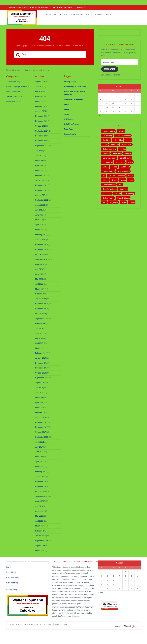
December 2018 (41, 363)
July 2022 (39, 151)
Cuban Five (125, 167)
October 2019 (41, 314)
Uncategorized (12, 101)
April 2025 (39, 96)
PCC (105, 202)
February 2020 (41, 294)
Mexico (106, 180)
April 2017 (39, 462)
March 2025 (40, 101)
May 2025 (39, 91)
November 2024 (41, 121)
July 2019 (39, 328)
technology (121, 162)
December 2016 (41, 481)
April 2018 (39, 402)
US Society (108, 136)
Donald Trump (126, 158)
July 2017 (39, 447)
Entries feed (11, 572)
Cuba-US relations (123, 136)
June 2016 (39, 511)
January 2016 (41, 536)
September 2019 (42, 319)
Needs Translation (13, 91)
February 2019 (41, 353)
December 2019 (41, 304)
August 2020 (40, 264)
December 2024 (41, 116)
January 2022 (41, 180)
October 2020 (41, 254)
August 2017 (40, 442)
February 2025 (41, 106)
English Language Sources (17, 87)
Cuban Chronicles (55, 14)
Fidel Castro (127, 145)
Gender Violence (110, 189)
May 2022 (39, 161)
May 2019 (39, 338)
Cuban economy (110, 149)
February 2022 (41, 175)
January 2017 (41, 477)
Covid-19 (107, 140)
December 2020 (41, 245)
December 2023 (41, 136)
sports (132, 202)
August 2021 (40, 205)
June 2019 (39, 333)
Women (122, 131)
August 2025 (40, 82)
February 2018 (41, 412)
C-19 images (69, 119)
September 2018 (42, 378)
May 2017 (39, 457)
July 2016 (39, 506)
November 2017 (41, 427)
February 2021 (41, 235)
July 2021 (39, 210)
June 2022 (39, 156)
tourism (128, 153)
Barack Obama (124, 198)
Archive (81, 7)
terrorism (124, 189)
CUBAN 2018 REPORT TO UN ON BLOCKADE (28, 7)
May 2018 (39, 398)
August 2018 (40, 383)
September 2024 (42, 131)
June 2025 (39, 87)
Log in (9, 567)
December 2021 (41, 185)
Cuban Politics (109, 171)
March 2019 (40, 348)
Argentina (114, 202)
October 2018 (41, 373)
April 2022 (39, 165)
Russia (115, 180)
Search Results (70, 134)
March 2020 (40, 289)
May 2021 (39, 220)
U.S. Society (129, 194)
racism (115, 167)
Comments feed (13, 578)
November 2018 (41, 368)
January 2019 (41, 358)
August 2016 (40, 501)
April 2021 (39, 225)
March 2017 (40, 467)
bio (104, 176)
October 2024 (41, 126)
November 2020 (41, 249)
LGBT (106, 145)
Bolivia (106, 167)
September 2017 (42, 437)
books (131, 176)
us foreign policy (110, 158)
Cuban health (109, 198)
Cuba (123, 180)
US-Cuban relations (117, 176)
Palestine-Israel (110, 185)
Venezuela (117, 153)
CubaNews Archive (71, 124)
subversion (108, 194)
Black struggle (124, 171)
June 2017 (39, 452)
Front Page (68, 129)
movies (123, 149)
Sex (121, 185)
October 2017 (41, 432)
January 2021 (41, 240)
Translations (102, 14)
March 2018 (40, 407)
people (129, 140)
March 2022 (40, 170)
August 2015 (40, 546)
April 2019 (39, 343)
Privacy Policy (12, 589)
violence (107, 153)
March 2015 (40, 551)
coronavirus (108, 162)
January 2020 (41, 299)
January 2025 (41, 111)
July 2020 (39, 269)
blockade (115, 145)
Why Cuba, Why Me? (62, 7)
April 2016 (39, 521)
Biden (124, 202)
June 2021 (39, 215)
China (131, 162)
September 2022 (42, 146)
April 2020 (39, 284)
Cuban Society (109, 131)
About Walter (80, 14)
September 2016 (42, 496)
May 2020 (39, 279)
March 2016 (40, 526)
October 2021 (41, 195)
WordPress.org (12, 583)
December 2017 (41, 422)
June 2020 (39, 274)
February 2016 (41, 531)
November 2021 (41, 190)
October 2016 (41, 491)
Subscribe (110, 69)
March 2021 (40, 230)
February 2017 (41, 472)
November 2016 (41, 486)
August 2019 (40, 323)
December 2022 (41, 141)
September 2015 (42, 541)
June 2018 (39, 393)
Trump (118, 194)
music (131, 180)
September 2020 (42, 259)
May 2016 (39, 516)
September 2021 (42, 200)
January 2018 (41, 417)
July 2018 (39, 388)
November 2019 (41, 309)
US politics (118, 140)
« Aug (100, 115)
